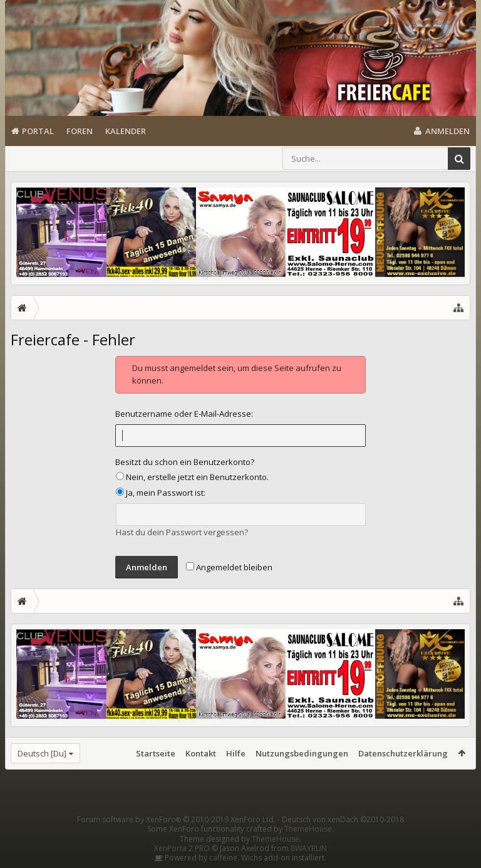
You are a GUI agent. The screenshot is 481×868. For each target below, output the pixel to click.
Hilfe (236, 753)
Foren (80, 131)
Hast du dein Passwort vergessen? (182, 532)
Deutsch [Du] (42, 753)
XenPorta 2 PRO (182, 848)
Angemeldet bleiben (229, 567)
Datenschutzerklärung (403, 753)
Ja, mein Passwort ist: (161, 493)
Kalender (126, 131)
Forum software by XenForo (176, 819)
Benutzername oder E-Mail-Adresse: (184, 414)
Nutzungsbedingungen (302, 753)
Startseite (156, 753)
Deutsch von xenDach (343, 819)
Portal (38, 131)
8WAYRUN (309, 848)
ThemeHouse (308, 829)
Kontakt (201, 753)
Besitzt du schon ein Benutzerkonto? (185, 462)
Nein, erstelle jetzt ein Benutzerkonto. (192, 477)
